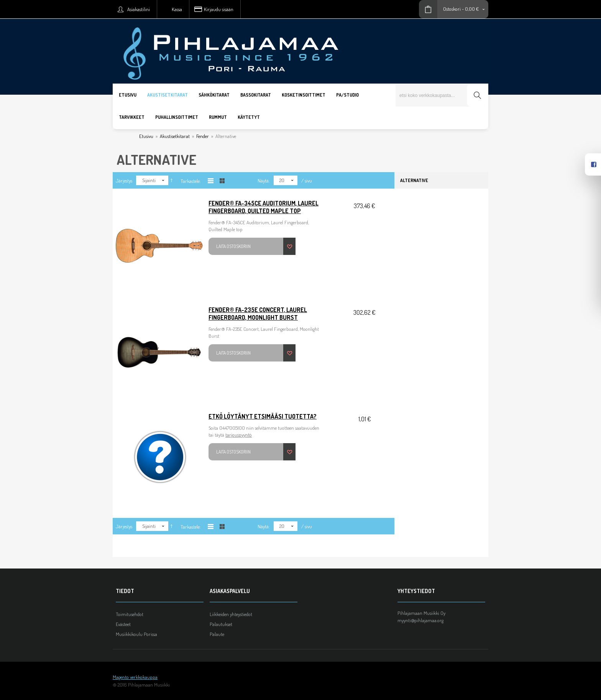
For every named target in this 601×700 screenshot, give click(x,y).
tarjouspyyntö (239, 435)
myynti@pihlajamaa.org (420, 620)
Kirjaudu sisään (219, 9)
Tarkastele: (191, 181)
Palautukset (221, 624)
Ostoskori (452, 9)
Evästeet (123, 624)
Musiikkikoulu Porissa (136, 634)
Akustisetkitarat (175, 136)
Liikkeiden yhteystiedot (231, 614)
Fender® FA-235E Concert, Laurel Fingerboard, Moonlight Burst (258, 314)
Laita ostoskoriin (233, 246)
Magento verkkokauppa (135, 677)
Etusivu (146, 136)
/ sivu (307, 181)
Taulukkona (222, 181)
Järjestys (124, 181)
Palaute (217, 634)
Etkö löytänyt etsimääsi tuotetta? (263, 416)
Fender (203, 136)
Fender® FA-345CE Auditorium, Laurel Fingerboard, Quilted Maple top (264, 207)
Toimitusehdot (130, 614)
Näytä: (264, 181)
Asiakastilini (139, 9)
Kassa (177, 9)
